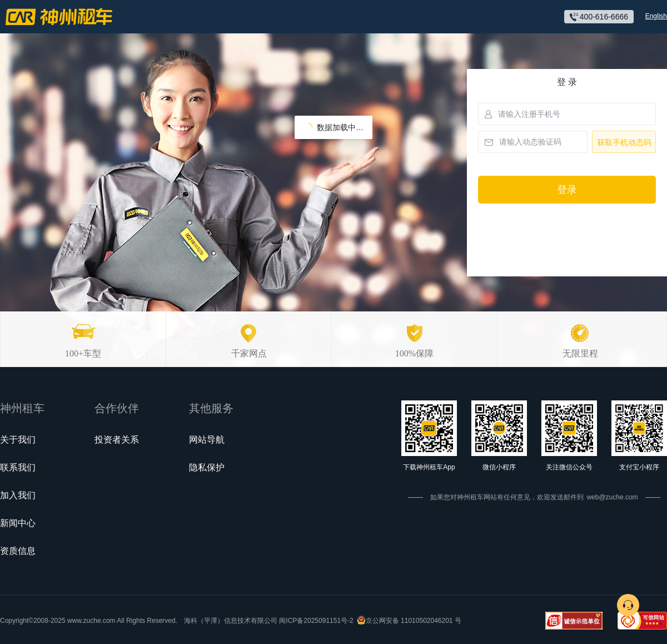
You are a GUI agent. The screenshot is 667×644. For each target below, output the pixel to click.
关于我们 (18, 440)
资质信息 (18, 551)
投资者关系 (117, 440)
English (656, 16)
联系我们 (18, 467)
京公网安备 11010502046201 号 (414, 621)
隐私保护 (207, 467)
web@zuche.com (612, 497)
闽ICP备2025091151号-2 (316, 621)
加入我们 (18, 495)
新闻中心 (18, 523)
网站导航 (207, 440)
